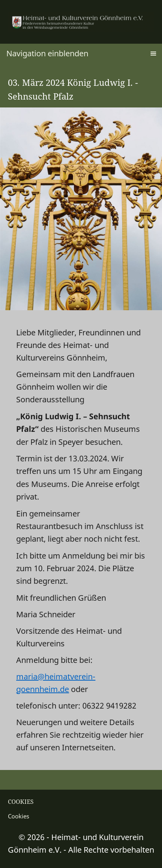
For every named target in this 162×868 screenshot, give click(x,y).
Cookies (19, 816)
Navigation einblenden (47, 53)
